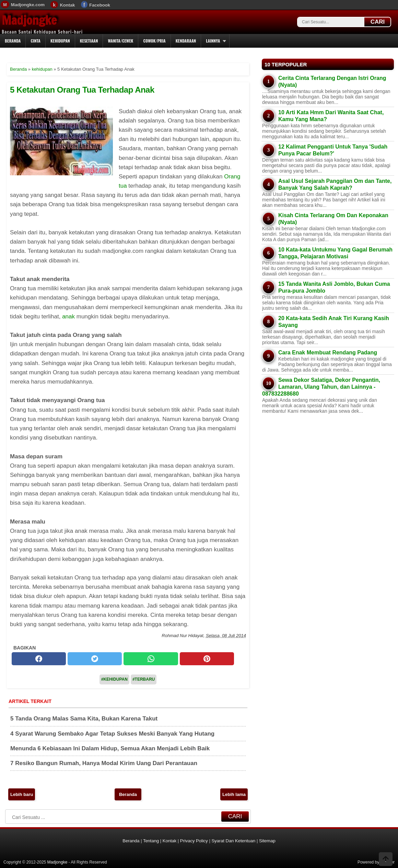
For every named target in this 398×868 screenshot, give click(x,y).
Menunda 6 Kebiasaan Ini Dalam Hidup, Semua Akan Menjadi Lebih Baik (110, 748)
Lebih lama (234, 794)
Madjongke (29, 20)
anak (69, 316)
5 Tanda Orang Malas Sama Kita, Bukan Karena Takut (84, 719)
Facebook (100, 5)
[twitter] (95, 659)
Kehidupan (60, 41)
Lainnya (213, 41)
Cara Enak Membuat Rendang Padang (328, 353)
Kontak (67, 5)
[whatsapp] (151, 659)
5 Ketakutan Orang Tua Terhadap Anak (82, 90)
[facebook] (39, 659)
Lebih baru (22, 794)
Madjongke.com (28, 5)
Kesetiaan (89, 41)
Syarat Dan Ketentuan (233, 841)
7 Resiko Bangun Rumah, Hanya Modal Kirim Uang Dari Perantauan (104, 763)
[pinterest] (207, 659)
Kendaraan (186, 41)
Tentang (151, 841)
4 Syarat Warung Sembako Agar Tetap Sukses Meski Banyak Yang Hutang (112, 734)
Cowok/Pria (154, 41)
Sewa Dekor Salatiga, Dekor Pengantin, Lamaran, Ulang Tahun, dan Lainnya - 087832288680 (321, 387)
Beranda (13, 41)
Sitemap (267, 841)
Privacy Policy (194, 841)
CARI (378, 22)
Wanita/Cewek (120, 41)
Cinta (36, 41)
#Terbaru (144, 679)
